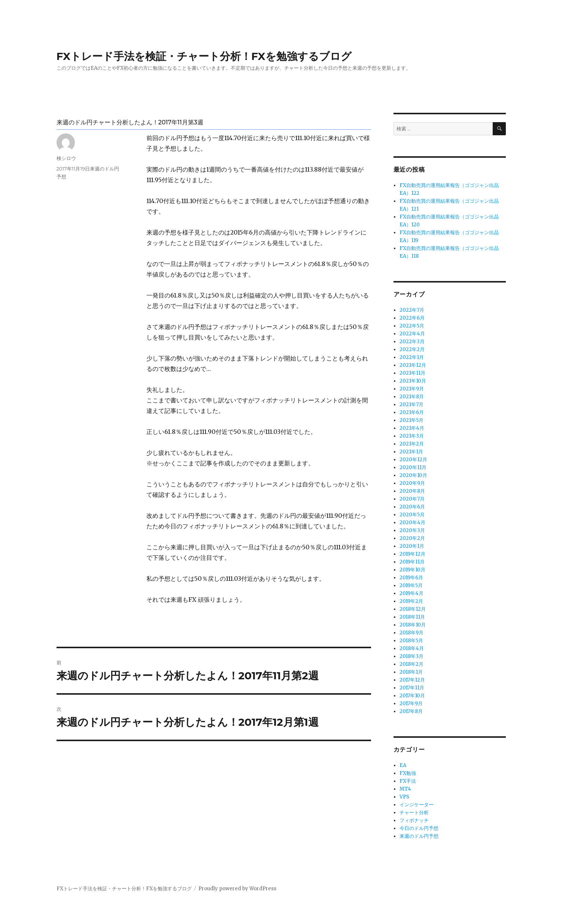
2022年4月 (412, 334)
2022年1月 (412, 357)
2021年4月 (412, 428)
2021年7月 (411, 404)
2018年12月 (413, 609)
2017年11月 (412, 688)
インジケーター (417, 805)
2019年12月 (412, 554)
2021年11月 (412, 373)
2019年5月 (411, 585)
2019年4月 (411, 593)
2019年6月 (411, 578)
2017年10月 (412, 696)
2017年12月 (412, 680)
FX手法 (408, 781)
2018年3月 (411, 656)
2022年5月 (412, 326)
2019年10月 (412, 570)
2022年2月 (412, 349)
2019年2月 (411, 601)
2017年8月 (411, 711)
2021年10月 (413, 381)
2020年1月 (412, 546)
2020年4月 (412, 523)
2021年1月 (411, 452)
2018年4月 (412, 648)
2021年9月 (412, 389)
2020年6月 (412, 507)
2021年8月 (412, 397)
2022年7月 (412, 310)
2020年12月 (413, 460)
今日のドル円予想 (419, 828)
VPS (404, 797)
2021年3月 (412, 436)
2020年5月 (412, 515)
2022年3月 (412, 342)
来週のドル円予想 (419, 836)
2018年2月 (411, 664)
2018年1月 (411, 672)
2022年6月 (412, 318)
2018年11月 (412, 617)
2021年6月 (412, 412)
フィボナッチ (414, 820)
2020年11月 (413, 467)
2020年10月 (413, 475)
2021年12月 (413, 365)
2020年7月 (412, 499)
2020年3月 (412, 530)
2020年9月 (412, 483)
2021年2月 (412, 444)
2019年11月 (412, 562)
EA (403, 765)
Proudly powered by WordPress (237, 889)
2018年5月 (411, 641)
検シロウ (66, 158)
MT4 (405, 789)
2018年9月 (411, 633)
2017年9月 (411, 703)
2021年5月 (411, 420)
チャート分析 (414, 813)
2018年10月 (413, 625)
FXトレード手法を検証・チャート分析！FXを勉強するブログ (204, 56)
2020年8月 (412, 491)
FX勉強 (408, 773)
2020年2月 (412, 538)
